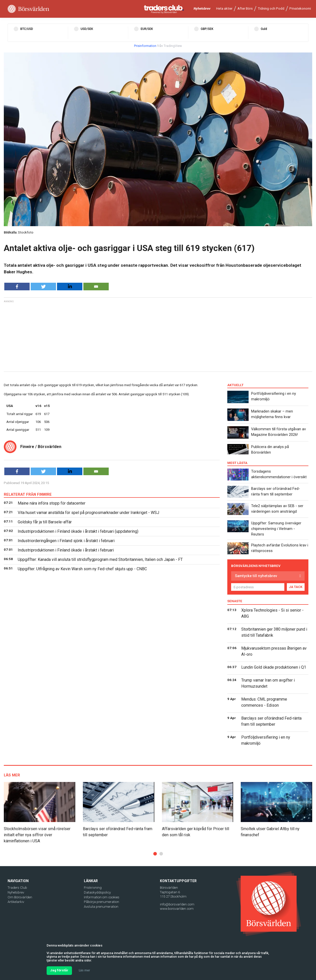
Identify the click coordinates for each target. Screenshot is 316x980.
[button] (155, 854)
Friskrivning (93, 888)
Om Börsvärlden (20, 897)
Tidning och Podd (271, 8)
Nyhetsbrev (202, 8)
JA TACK (296, 587)
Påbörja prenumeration (101, 902)
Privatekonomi (300, 8)
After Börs (245, 8)
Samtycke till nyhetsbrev (256, 576)
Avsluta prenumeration (101, 907)
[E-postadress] (258, 587)
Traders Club (17, 888)
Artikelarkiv (16, 902)
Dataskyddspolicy (97, 892)
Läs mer (84, 970)
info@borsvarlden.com (177, 904)
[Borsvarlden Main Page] (28, 9)
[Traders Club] (164, 9)
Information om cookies (102, 897)
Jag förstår (59, 970)
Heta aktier (224, 8)
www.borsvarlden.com (177, 909)
